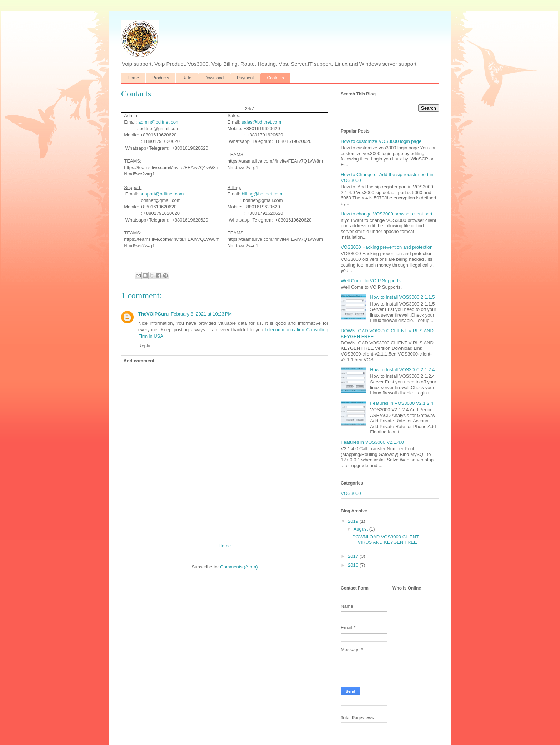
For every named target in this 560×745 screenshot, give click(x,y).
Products (161, 78)
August (361, 529)
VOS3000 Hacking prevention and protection (387, 247)
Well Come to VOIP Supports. (371, 281)
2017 (354, 556)
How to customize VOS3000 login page (381, 141)
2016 (354, 565)
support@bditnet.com (162, 194)
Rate (187, 78)
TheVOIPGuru (153, 314)
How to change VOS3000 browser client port (387, 214)
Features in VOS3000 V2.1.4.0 (372, 442)
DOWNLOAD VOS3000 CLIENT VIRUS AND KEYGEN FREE (385, 540)
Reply (144, 346)
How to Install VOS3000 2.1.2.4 (402, 370)
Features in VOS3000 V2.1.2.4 (402, 403)
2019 (354, 521)
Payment (245, 78)
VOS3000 (351, 493)
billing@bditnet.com (262, 194)
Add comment (139, 361)
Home (133, 78)
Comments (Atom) (239, 567)
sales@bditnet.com (261, 122)
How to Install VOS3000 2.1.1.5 (402, 297)
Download (214, 78)
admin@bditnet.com (159, 122)
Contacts (275, 78)
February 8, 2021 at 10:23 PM (201, 314)
